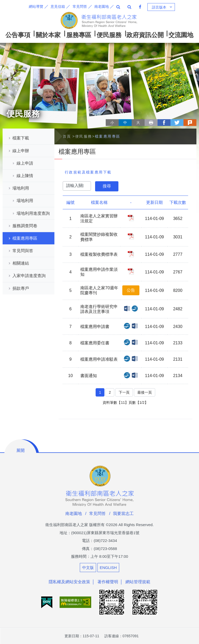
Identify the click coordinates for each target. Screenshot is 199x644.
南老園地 (102, 6)
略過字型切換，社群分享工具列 (108, 118)
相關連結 (21, 263)
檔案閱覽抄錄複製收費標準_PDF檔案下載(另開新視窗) (131, 236)
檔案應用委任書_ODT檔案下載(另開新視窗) (127, 342)
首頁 (67, 136)
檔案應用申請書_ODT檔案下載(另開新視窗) (127, 326)
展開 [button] (20, 450)
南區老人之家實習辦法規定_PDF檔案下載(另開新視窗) (131, 218)
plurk (190, 123)
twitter (177, 123)
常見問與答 (23, 251)
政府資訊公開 (145, 35)
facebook (164, 123)
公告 (131, 290)
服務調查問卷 (25, 226)
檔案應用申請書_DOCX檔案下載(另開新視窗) (135, 326)
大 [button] (138, 123)
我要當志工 (123, 514)
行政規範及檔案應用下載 (88, 172)
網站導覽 (36, 6)
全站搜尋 (118, 7)
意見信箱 (58, 6)
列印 (151, 123)
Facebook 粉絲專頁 (140, 7)
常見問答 (80, 6)
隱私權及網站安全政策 (69, 582)
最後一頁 (145, 392)
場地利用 (21, 188)
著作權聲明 (108, 582)
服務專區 (79, 35)
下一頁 (124, 392)
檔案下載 (21, 138)
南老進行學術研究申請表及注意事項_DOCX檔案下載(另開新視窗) (127, 308)
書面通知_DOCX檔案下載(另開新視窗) (135, 375)
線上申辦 (21, 151)
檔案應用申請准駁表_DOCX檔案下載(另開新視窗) (135, 359)
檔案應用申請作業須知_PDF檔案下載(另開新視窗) (131, 271)
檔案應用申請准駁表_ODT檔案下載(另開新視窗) (127, 359)
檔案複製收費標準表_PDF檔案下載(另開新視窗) (131, 254)
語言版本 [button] (159, 7)
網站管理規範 (138, 582)
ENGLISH (108, 568)
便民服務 (109, 35)
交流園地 (181, 35)
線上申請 (25, 163)
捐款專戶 (21, 288)
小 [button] (112, 123)
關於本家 (48, 35)
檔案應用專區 (25, 238)
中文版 (88, 568)
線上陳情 (25, 176)
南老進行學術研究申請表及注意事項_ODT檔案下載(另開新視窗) (135, 308)
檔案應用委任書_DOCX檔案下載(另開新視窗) (135, 342)
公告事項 (18, 35)
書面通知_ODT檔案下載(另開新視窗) (127, 375)
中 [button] (125, 123)
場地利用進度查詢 (33, 213)
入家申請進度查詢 (29, 276)
